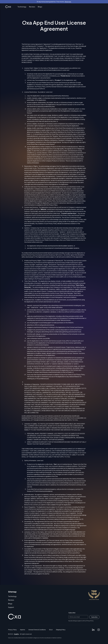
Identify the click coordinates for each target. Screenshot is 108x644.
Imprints (23, 630)
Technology (22, 7)
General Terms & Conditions (37, 630)
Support (11, 607)
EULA (51, 630)
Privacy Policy (51, 201)
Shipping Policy (61, 630)
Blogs (40, 7)
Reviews (32, 7)
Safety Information (78, 479)
